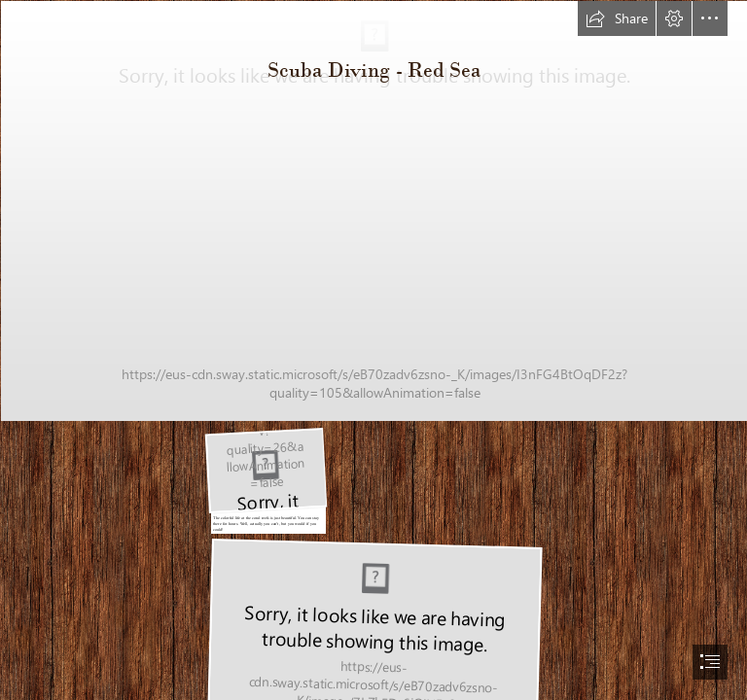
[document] (373, 350)
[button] (617, 18)
